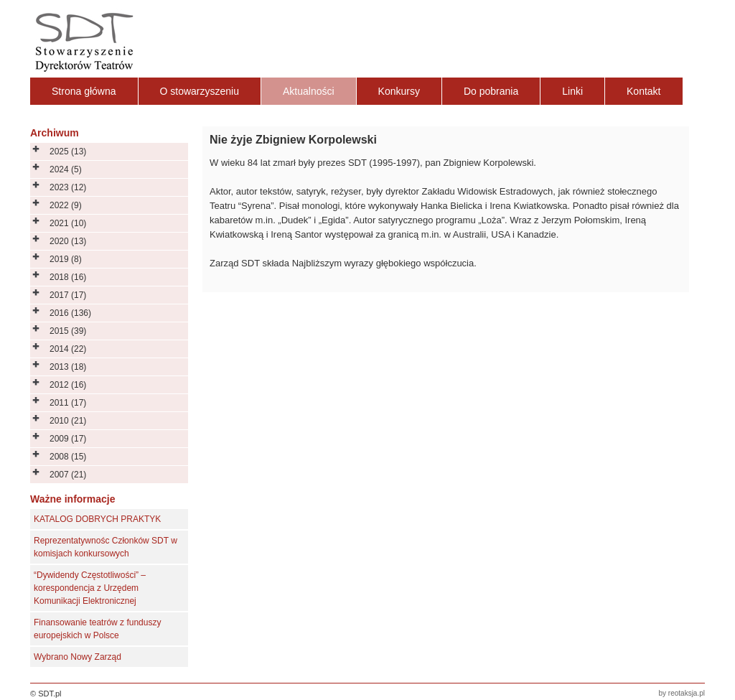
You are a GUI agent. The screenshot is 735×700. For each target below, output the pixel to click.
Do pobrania (491, 91)
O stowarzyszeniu (200, 91)
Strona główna (84, 91)
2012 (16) (68, 385)
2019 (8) (66, 259)
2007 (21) (68, 475)
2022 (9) (66, 205)
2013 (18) (68, 367)
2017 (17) (68, 295)
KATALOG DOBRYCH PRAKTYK (97, 519)
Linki (572, 91)
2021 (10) (68, 223)
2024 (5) (66, 169)
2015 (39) (68, 331)
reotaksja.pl (687, 693)
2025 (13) (68, 151)
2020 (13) (68, 241)
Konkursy (399, 91)
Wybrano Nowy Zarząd (78, 657)
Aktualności (309, 91)
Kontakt (643, 91)
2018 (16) (68, 277)
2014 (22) (68, 349)
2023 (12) (68, 187)
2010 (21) (68, 421)
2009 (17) (68, 439)
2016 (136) (70, 313)
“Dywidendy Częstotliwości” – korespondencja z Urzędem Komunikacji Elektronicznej (90, 588)
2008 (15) (68, 457)
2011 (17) (68, 403)
